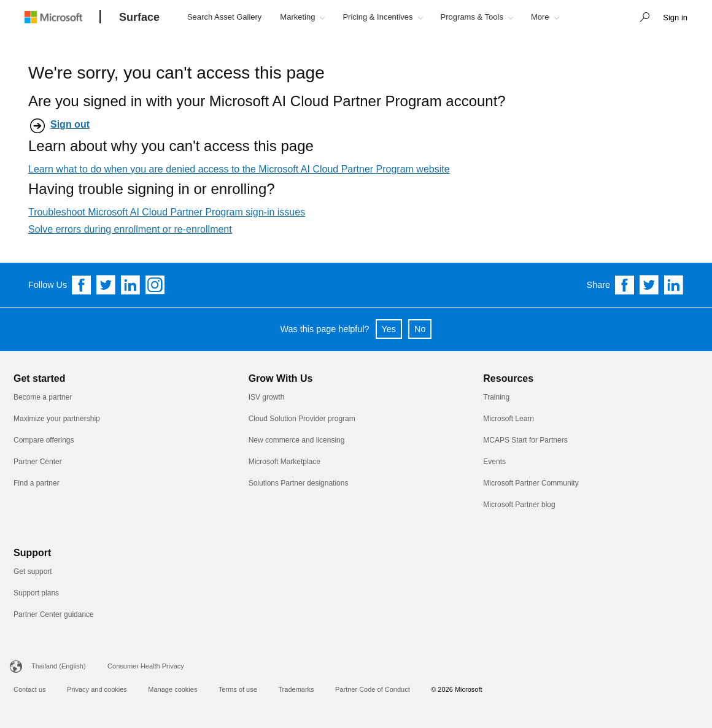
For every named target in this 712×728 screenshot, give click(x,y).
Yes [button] (389, 329)
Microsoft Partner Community (531, 483)
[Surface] (139, 18)
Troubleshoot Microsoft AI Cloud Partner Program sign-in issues (167, 212)
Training (496, 397)
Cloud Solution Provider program (302, 419)
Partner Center (38, 462)
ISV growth (267, 397)
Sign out (70, 124)
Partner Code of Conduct (373, 689)
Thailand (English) (59, 666)
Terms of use (238, 689)
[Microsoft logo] (63, 17)
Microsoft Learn (509, 419)
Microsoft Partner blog (519, 505)
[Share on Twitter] (649, 285)
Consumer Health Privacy (146, 666)
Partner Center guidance (54, 614)
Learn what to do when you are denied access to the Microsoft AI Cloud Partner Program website (239, 169)
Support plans (36, 593)
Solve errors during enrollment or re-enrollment (130, 229)
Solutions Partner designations (299, 483)
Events (494, 462)
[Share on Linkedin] (674, 285)
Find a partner (37, 483)
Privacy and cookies (97, 689)
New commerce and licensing (297, 440)
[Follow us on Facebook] (82, 285)
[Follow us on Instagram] (155, 285)
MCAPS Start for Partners (525, 440)
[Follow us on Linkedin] (131, 285)
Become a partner (43, 397)
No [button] (420, 329)
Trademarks (296, 689)
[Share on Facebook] (625, 285)
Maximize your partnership (57, 419)
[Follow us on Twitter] (106, 285)
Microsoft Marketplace (284, 462)
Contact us (30, 689)
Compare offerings (44, 440)
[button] (641, 18)
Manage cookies (172, 689)
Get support (33, 571)
